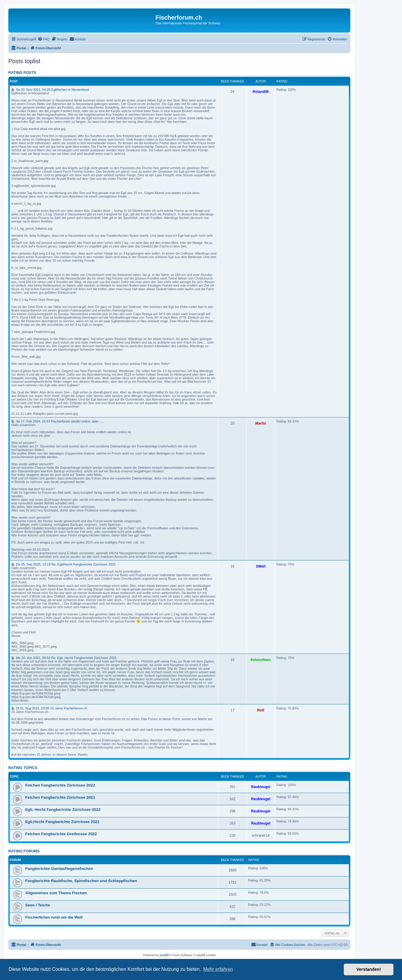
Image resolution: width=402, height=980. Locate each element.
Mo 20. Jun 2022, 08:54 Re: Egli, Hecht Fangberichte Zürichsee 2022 (64, 658)
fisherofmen (261, 660)
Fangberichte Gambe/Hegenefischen (59, 869)
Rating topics (23, 768)
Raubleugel (261, 787)
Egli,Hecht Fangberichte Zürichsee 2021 (62, 822)
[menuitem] (44, 39)
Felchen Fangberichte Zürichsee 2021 (60, 797)
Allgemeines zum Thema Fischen (56, 893)
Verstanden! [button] (369, 969)
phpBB (164, 955)
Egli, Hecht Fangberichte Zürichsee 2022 (63, 810)
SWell (261, 566)
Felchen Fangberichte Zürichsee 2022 (60, 785)
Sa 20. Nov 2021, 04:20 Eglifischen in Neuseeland (50, 90)
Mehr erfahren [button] (218, 969)
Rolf (261, 710)
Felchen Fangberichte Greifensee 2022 (61, 834)
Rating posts (22, 73)
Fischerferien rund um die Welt (54, 917)
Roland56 (261, 92)
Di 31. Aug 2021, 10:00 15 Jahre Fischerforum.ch (49, 708)
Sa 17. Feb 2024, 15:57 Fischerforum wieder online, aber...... (58, 421)
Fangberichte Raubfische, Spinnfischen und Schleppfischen (81, 881)
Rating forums (24, 851)
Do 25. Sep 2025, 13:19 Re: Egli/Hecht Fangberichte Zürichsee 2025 (64, 564)
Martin (261, 423)
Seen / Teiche (38, 905)
